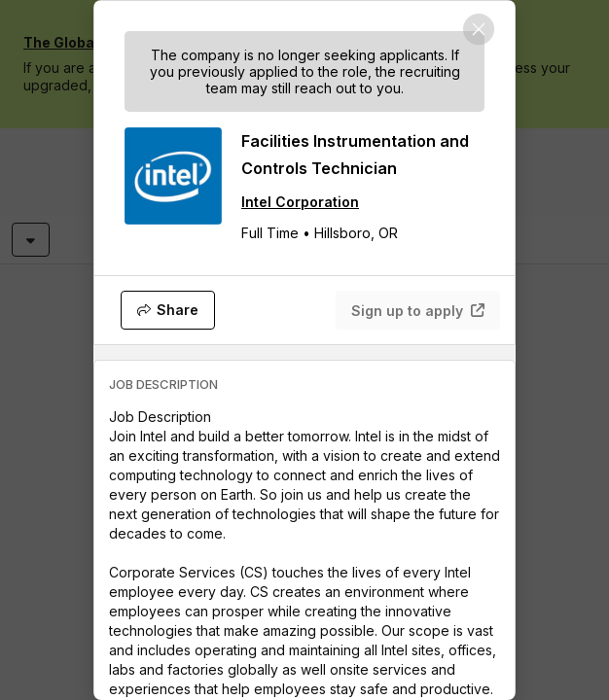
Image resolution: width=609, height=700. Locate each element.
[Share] (168, 310)
